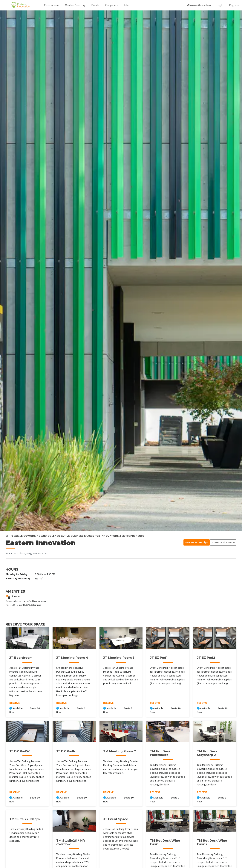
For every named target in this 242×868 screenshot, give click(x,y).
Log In (220, 5)
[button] (52, 5)
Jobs (126, 5)
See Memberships (197, 542)
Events (95, 5)
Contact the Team (223, 542)
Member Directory (75, 5)
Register (234, 5)
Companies (111, 5)
